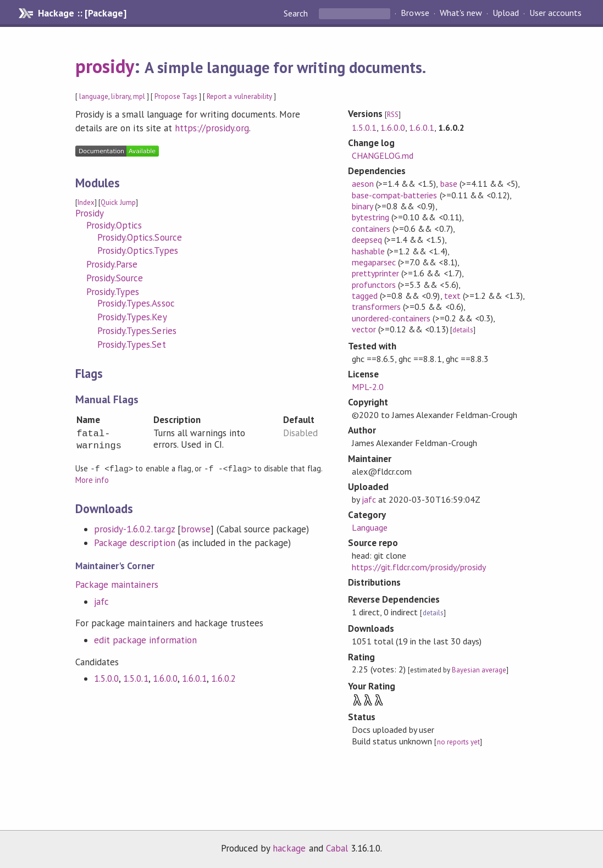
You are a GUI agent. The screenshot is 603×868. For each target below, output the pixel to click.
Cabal (337, 848)
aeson (363, 183)
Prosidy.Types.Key (132, 317)
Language (370, 527)
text (452, 296)
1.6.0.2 (223, 678)
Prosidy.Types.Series (137, 331)
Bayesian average (479, 670)
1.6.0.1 (194, 678)
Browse (415, 13)
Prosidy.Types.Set (131, 344)
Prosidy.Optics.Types (137, 251)
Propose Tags (176, 96)
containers (371, 229)
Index (86, 202)
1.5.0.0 (106, 678)
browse (196, 528)
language (94, 96)
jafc (101, 601)
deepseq (367, 240)
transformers (376, 307)
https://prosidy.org (212, 128)
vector (364, 329)
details (463, 330)
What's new (461, 13)
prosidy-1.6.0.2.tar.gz (134, 528)
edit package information (145, 639)
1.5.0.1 (135, 678)
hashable (368, 251)
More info (92, 479)
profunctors (374, 285)
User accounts (555, 13)
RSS (393, 115)
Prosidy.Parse (112, 264)
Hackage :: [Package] (82, 13)
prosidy (105, 66)
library (120, 96)
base (449, 183)
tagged (365, 296)
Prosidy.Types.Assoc (136, 303)
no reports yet (458, 742)
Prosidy (90, 213)
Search (297, 13)
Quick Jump (118, 202)
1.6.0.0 (165, 678)
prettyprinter (375, 273)
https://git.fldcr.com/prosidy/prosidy (419, 567)
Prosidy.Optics (114, 225)
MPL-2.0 (368, 387)
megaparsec (374, 262)
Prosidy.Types (113, 292)
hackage (289, 848)
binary (362, 206)
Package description (134, 542)
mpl (139, 96)
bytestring (370, 217)
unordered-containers (391, 318)
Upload (506, 13)
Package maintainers (117, 584)
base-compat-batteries (395, 195)
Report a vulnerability (239, 96)
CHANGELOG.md (383, 155)
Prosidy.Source (115, 278)
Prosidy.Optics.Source (140, 237)
